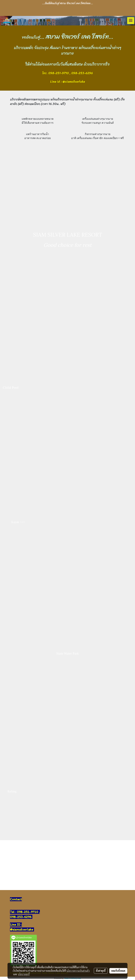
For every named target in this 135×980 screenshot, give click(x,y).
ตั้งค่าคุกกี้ (101, 971)
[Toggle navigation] (131, 21)
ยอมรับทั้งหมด (118, 971)
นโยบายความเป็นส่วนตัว (78, 971)
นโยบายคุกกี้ (24, 974)
